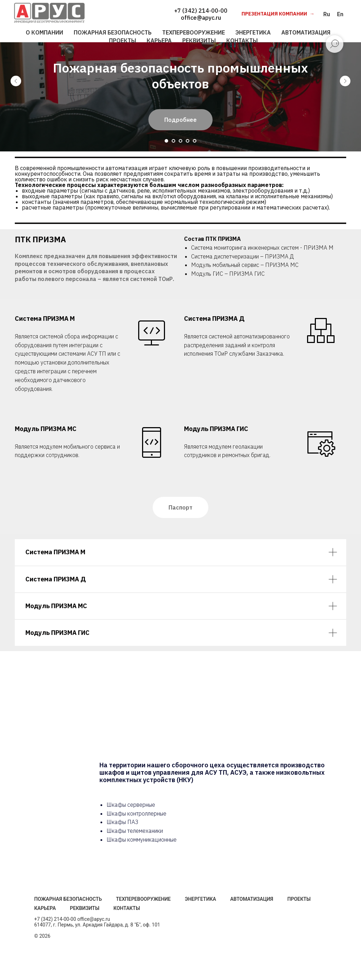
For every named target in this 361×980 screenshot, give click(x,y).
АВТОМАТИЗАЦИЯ (306, 32)
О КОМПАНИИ (44, 32)
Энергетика (200, 899)
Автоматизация (252, 899)
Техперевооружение (143, 899)
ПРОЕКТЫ (123, 40)
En (340, 14)
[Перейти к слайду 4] (188, 141)
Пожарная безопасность (68, 899)
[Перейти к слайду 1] (166, 141)
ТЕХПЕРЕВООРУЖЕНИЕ (194, 32)
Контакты (127, 908)
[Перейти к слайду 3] (180, 141)
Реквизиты (85, 908)
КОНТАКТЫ (242, 40)
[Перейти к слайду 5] (195, 141)
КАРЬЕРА (159, 40)
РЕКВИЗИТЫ (199, 40)
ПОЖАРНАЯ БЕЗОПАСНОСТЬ (113, 32)
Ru (327, 14)
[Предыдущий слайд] (16, 81)
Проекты (299, 899)
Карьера (45, 908)
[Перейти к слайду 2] (173, 141)
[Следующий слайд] (345, 81)
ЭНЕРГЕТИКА (253, 32)
